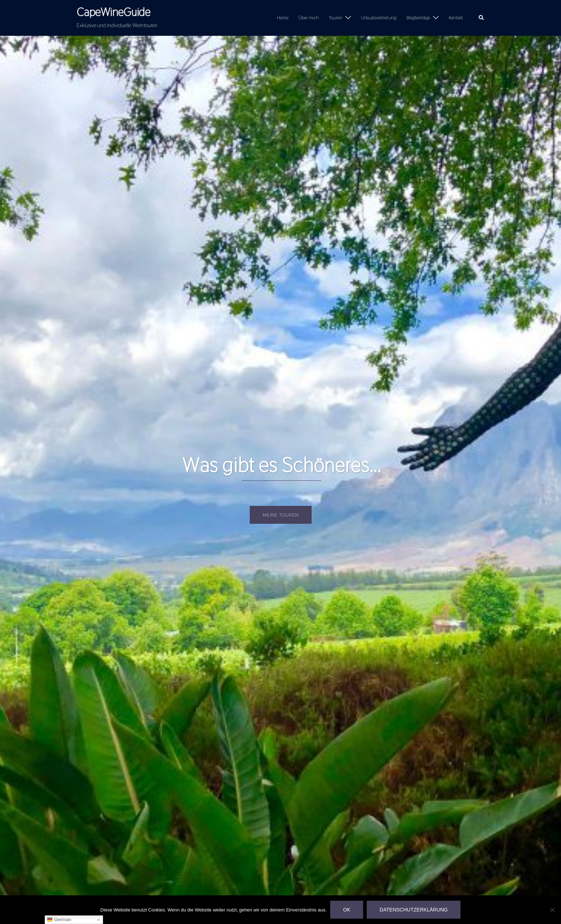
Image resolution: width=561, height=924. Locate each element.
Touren (336, 18)
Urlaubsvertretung (379, 18)
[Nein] (552, 910)
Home (283, 18)
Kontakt (456, 18)
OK (347, 910)
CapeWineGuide (113, 12)
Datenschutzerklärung (414, 910)
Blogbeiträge (418, 18)
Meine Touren (281, 515)
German (59, 920)
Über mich (309, 18)
